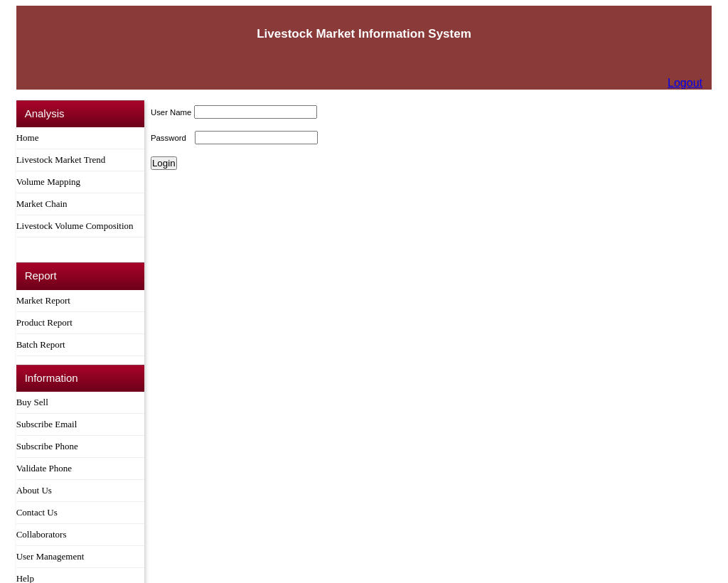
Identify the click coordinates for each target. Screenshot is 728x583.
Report (41, 275)
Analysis (45, 113)
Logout (685, 83)
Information (52, 376)
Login (164, 163)
